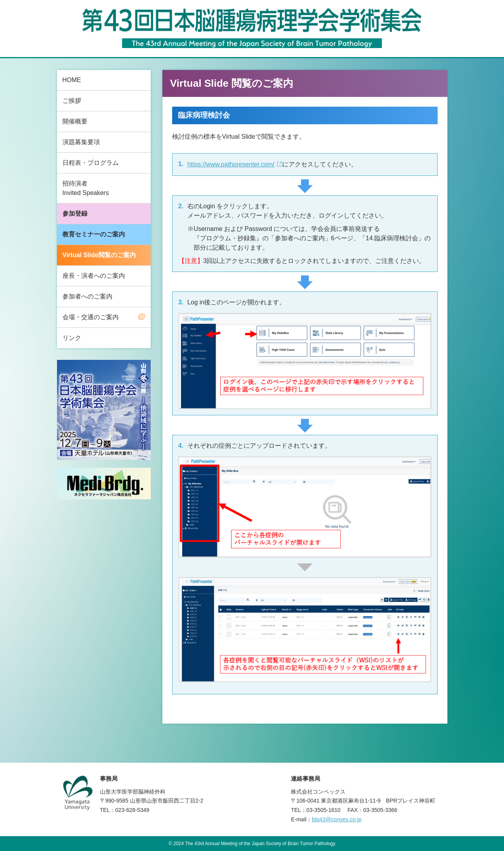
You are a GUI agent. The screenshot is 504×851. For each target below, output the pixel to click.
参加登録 (75, 214)
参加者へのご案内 (87, 296)
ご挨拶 (72, 101)
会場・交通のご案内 (91, 317)
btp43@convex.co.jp (337, 819)
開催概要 (75, 121)
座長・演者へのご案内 (94, 276)
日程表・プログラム (91, 163)
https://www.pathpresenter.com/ (231, 164)
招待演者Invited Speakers (86, 188)
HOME (72, 80)
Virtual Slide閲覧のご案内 (99, 255)
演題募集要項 (81, 142)
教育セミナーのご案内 (94, 234)
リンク (72, 338)
